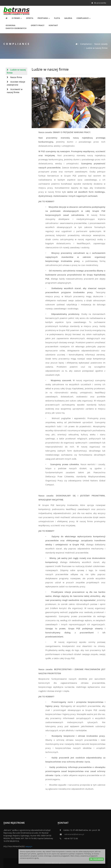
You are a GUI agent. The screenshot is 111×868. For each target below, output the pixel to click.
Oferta (30, 18)
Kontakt (53, 25)
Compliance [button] (83, 18)
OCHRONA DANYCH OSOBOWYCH (16, 27)
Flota (57, 18)
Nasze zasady (101, 44)
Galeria (68, 18)
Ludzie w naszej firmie (97, 48)
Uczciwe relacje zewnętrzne (16, 83)
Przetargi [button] (44, 18)
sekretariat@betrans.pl (74, 834)
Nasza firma (14, 77)
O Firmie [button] (17, 18)
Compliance (86, 44)
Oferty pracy (38, 25)
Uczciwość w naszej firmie (15, 91)
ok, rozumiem (96, 860)
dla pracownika (99, 3)
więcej (29, 847)
